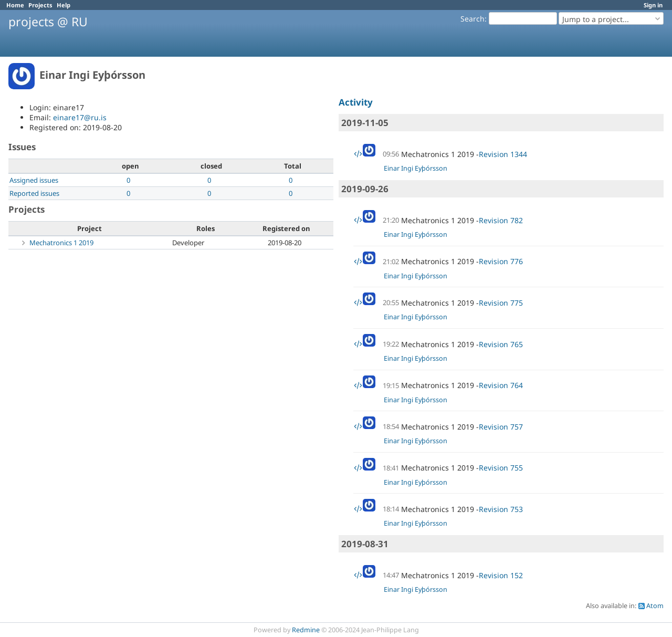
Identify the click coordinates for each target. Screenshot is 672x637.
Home (15, 5)
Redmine (306, 630)
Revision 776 (501, 261)
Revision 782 (501, 220)
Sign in (653, 5)
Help (64, 5)
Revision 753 (501, 509)
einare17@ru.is (80, 117)
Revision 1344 (503, 154)
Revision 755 (501, 468)
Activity (356, 102)
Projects (40, 5)
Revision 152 (501, 575)
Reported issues (34, 193)
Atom (655, 606)
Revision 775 (501, 303)
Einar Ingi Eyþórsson (416, 168)
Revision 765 (501, 344)
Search (472, 19)
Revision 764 (501, 385)
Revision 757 (501, 427)
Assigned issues (34, 180)
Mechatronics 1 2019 (61, 243)
